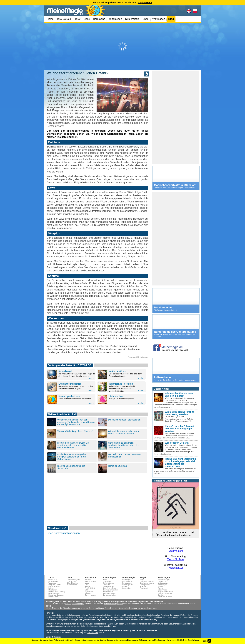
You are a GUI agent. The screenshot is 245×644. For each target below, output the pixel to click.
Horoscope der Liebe (69, 396)
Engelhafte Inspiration (70, 384)
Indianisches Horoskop (121, 384)
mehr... (91, 378)
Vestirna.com (93, 633)
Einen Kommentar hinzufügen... (64, 533)
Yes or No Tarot (176, 559)
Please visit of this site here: (122, 2)
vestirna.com (176, 551)
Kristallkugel (65, 371)
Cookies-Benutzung (107, 640)
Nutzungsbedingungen (75, 604)
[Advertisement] (122, 46)
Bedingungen (88, 640)
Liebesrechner (116, 396)
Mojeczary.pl (176, 568)
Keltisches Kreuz (118, 371)
